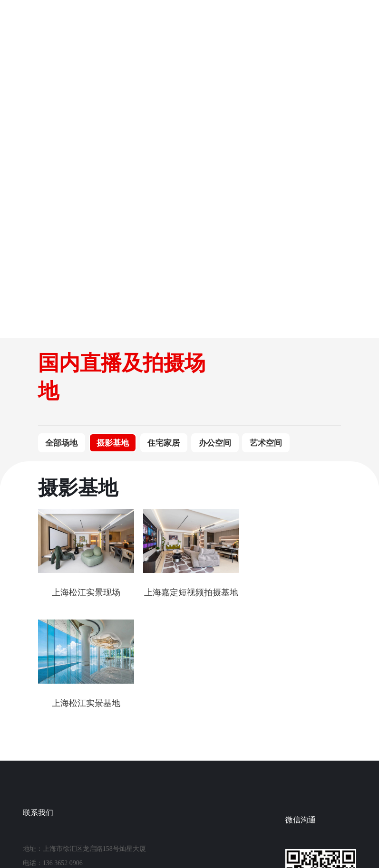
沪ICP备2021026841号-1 (194, 833)
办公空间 (215, 443)
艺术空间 (266, 443)
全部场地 (61, 443)
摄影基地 (113, 443)
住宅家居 (164, 443)
